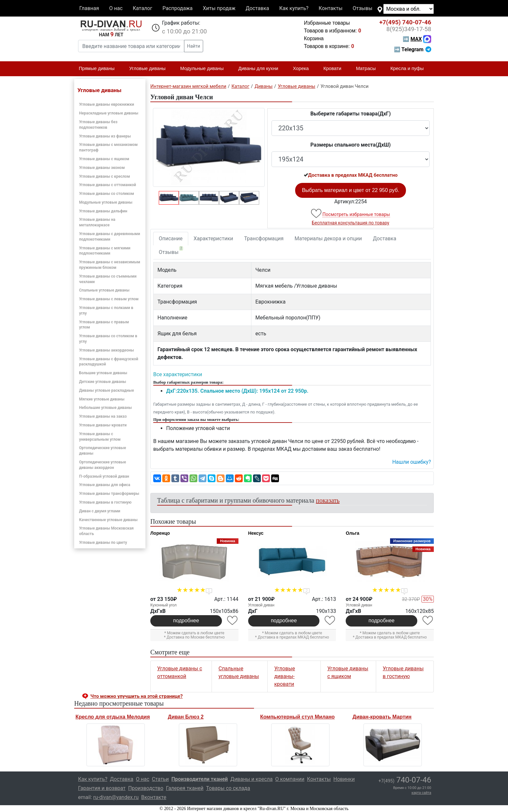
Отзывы (363, 8)
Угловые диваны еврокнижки (107, 104)
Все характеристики (178, 374)
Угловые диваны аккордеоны (106, 350)
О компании (290, 779)
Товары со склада (228, 788)
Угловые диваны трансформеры (109, 494)
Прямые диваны (99, 69)
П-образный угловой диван (104, 476)
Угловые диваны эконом (102, 168)
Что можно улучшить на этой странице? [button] (137, 696)
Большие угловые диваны (103, 373)
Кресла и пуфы (410, 69)
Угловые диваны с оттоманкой (108, 185)
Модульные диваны (205, 69)
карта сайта (421, 793)
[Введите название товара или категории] (131, 46)
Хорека (304, 69)
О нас (116, 8)
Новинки (344, 779)
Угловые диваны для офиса (105, 485)
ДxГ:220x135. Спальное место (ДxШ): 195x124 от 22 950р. (237, 391)
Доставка (257, 8)
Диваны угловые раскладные (106, 390)
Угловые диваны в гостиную (105, 502)
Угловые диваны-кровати (103, 425)
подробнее (186, 621)
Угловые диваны (150, 69)
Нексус (256, 533)
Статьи (160, 779)
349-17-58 (409, 29)
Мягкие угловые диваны (102, 399)
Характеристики (214, 239)
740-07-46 (405, 22)
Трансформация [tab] (264, 239)
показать (328, 500)
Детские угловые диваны (103, 382)
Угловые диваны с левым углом (109, 299)
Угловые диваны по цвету (103, 543)
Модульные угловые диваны (106, 202)
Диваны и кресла (251, 779)
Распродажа (177, 8)
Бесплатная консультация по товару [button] (351, 223)
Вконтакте (154, 797)
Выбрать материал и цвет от (351, 190)
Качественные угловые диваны (108, 520)
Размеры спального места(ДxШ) (351, 145)
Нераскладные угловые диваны (109, 113)
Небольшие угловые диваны (105, 408)
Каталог (143, 8)
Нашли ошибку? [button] (412, 462)
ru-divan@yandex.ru (116, 797)
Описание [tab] (171, 239)
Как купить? (294, 8)
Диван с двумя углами (100, 511)
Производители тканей (200, 779)
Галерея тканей (185, 788)
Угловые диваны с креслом (104, 176)
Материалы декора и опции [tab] (328, 239)
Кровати (335, 69)
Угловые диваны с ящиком (104, 159)
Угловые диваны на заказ (103, 416)
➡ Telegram (413, 49)
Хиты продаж (219, 8)
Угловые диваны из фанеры (105, 136)
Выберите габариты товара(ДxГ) (351, 114)
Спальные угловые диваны (104, 290)
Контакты (331, 8)
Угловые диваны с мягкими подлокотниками (105, 251)
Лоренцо (160, 533)
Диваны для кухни (261, 69)
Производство (146, 788)
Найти (194, 46)
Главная (89, 8)
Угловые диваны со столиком (107, 194)
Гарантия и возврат (102, 788)
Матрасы (369, 69)
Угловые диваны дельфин (103, 211)
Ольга (352, 533)
